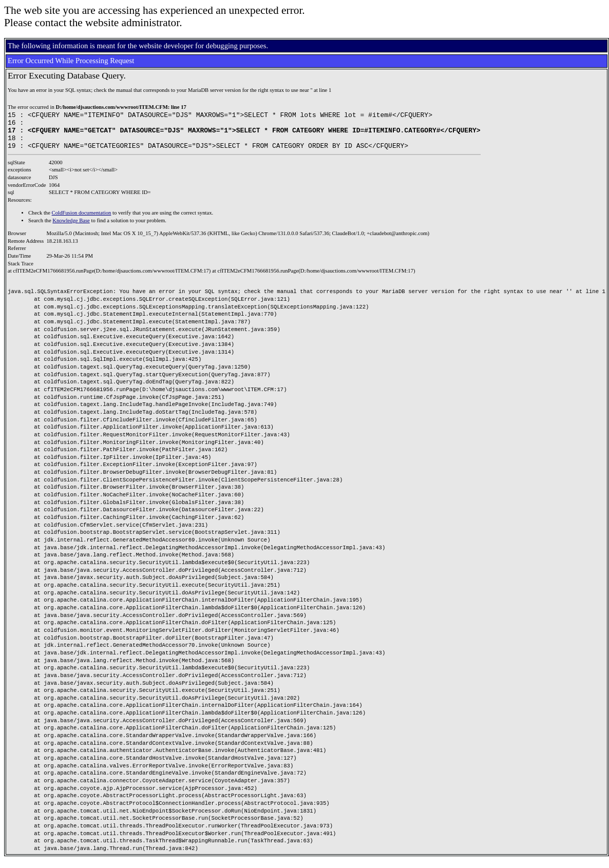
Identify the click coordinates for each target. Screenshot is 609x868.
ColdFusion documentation (82, 220)
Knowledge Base (71, 228)
